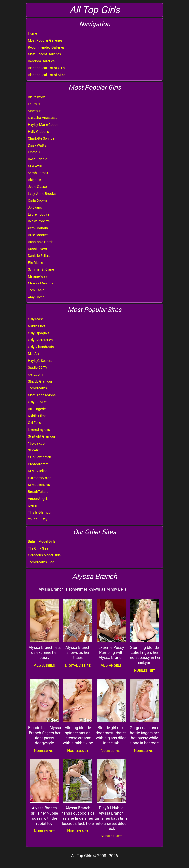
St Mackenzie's (39, 485)
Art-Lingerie (37, 409)
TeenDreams (37, 388)
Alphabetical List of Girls (46, 68)
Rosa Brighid (38, 159)
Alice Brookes (38, 235)
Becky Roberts (39, 221)
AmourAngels (38, 499)
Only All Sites (38, 402)
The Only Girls (38, 548)
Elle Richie (35, 263)
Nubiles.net (36, 326)
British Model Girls (42, 541)
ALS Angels (44, 665)
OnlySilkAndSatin (41, 347)
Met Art (33, 354)
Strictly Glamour (40, 381)
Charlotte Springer (42, 138)
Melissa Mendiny (40, 283)
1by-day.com (38, 443)
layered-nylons (39, 430)
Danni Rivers (37, 249)
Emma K (34, 152)
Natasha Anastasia (43, 118)
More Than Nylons (42, 395)
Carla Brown (37, 200)
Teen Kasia (36, 290)
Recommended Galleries (46, 47)
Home (32, 33)
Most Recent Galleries (44, 54)
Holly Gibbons (38, 132)
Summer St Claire (41, 269)
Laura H (34, 104)
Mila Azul (35, 166)
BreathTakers (38, 492)
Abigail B (34, 180)
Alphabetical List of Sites (47, 75)
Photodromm (38, 464)
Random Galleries (41, 61)
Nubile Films (37, 416)
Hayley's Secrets (40, 361)
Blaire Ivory (36, 97)
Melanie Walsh (39, 276)
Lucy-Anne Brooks (42, 194)
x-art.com (35, 374)
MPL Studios (38, 471)
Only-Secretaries (40, 340)
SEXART (34, 450)
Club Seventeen (39, 457)
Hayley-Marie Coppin (44, 125)
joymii (32, 505)
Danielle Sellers (39, 256)
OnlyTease (36, 319)
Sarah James (38, 173)
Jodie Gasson (38, 187)
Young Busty (38, 519)
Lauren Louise (39, 214)
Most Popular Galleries (45, 40)
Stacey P (34, 111)
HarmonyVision (40, 478)
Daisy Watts (37, 145)
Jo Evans (35, 207)
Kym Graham (38, 228)
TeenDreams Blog (41, 562)
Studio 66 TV (38, 367)
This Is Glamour (40, 512)
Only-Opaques (39, 333)
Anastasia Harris (41, 242)
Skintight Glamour (42, 436)
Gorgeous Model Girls (44, 555)
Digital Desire (78, 665)
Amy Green (36, 297)
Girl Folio (34, 423)
